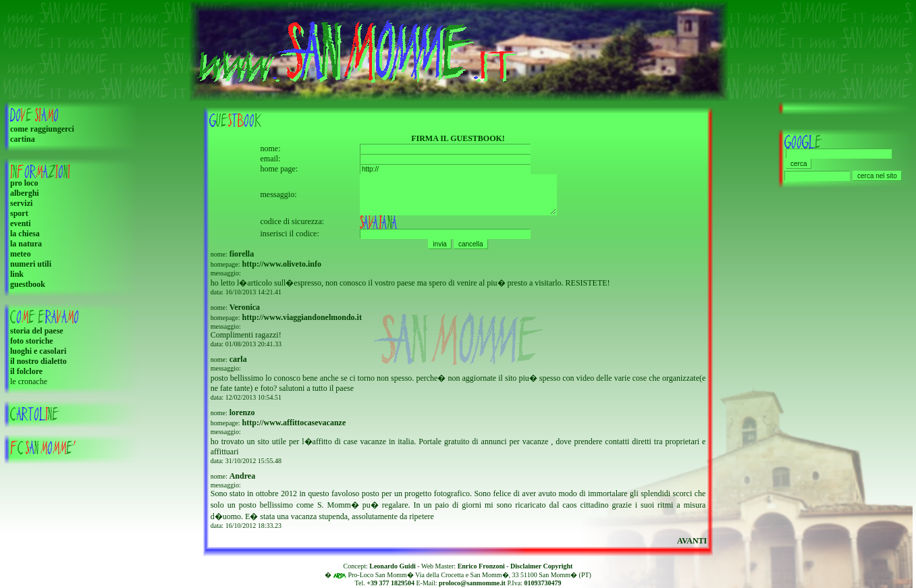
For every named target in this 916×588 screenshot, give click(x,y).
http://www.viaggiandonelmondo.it (302, 322)
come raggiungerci (42, 129)
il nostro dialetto (38, 361)
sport (19, 213)
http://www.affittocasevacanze (294, 427)
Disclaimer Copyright (541, 566)
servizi (21, 203)
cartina (23, 139)
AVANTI (692, 545)
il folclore (26, 371)
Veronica (245, 312)
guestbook (28, 284)
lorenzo (242, 417)
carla (238, 364)
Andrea (242, 481)
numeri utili (31, 264)
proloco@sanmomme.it (472, 583)
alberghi (25, 193)
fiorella (242, 259)
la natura (26, 244)
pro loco (24, 183)
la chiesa (25, 234)
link (17, 274)
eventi (21, 223)
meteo (21, 254)
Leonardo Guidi (393, 566)
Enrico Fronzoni (481, 566)
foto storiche (32, 341)
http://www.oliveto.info (282, 269)
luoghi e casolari (38, 351)
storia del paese (37, 331)
